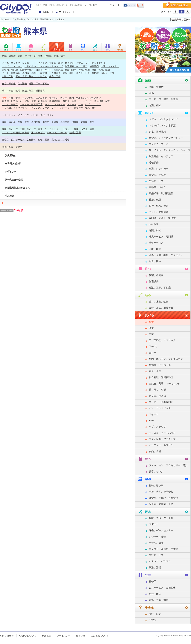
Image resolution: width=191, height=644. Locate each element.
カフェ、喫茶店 (10, 104)
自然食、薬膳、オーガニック (77, 101)
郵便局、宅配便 (10, 70)
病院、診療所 (9, 56)
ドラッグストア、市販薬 (44, 63)
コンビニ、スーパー (12, 66)
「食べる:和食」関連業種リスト (40, 20)
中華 (18, 98)
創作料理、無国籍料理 (49, 101)
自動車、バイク (44, 70)
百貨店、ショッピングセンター (92, 63)
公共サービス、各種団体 (23, 140)
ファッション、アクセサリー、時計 (20, 115)
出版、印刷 (8, 76)
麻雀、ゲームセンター (49, 129)
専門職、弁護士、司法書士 (36, 73)
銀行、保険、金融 (101, 70)
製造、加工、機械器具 (34, 91)
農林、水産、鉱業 (11, 91)
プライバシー (63, 636)
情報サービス (107, 73)
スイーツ (72, 104)
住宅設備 (22, 83)
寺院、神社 (68, 73)
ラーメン (54, 98)
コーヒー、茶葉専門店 (31, 104)
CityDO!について (28, 636)
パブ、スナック (93, 104)
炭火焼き (60, 20)
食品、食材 (91, 108)
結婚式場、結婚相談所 (65, 70)
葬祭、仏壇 (84, 70)
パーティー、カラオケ (72, 108)
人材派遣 (56, 73)
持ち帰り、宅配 (102, 101)
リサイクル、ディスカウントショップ (44, 66)
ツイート (115, 5)
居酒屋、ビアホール (12, 101)
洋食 (11, 98)
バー (81, 104)
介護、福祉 (59, 56)
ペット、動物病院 (11, 73)
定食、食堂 (30, 101)
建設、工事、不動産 (39, 83)
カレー (64, 98)
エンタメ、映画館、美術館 (16, 132)
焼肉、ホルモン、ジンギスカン (85, 98)
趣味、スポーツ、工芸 (13, 129)
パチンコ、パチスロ (57, 132)
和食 (4, 98)
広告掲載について (100, 636)
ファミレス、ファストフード (44, 108)
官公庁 (5, 140)
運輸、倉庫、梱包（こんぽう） (31, 76)
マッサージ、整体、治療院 (38, 56)
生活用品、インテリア (76, 66)
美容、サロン (47, 115)
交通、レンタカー (110, 66)
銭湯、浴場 (75, 132)
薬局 (20, 56)
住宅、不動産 (9, 83)
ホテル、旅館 (87, 129)
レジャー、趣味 (71, 129)
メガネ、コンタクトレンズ (16, 63)
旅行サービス (38, 132)
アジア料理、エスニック (35, 98)
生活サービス (27, 70)
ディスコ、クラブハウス (14, 108)
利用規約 (46, 636)
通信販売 (94, 66)
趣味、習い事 (9, 122)
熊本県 (20, 20)
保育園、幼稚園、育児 (83, 122)
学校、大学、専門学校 (29, 122)
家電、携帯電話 (66, 63)
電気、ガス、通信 (60, 140)
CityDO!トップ (7, 20)
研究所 (19, 147)
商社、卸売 (8, 147)
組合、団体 (55, 76)
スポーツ (31, 129)
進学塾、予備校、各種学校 (56, 122)
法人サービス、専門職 (87, 73)
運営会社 (81, 636)
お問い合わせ (7, 636)
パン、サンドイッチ (55, 104)
